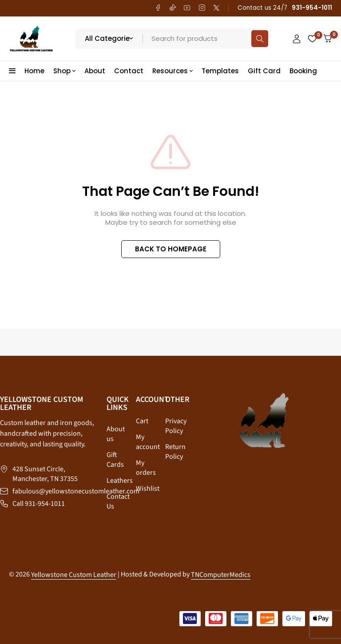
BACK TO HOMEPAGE (171, 249)
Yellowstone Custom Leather (74, 575)
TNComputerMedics (221, 575)
